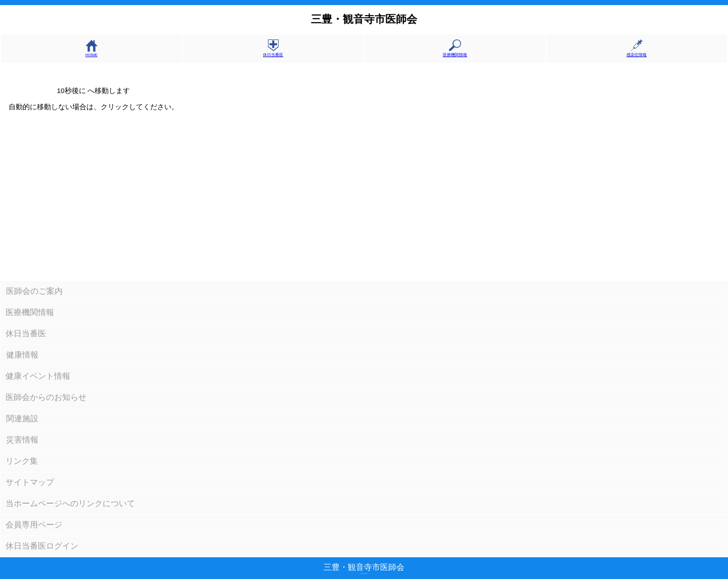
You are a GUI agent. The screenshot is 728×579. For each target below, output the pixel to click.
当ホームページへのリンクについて (70, 503)
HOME (92, 53)
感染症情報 (636, 52)
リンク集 (22, 461)
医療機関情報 (455, 52)
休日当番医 (273, 52)
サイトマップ (30, 482)
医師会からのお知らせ (46, 397)
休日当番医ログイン (42, 546)
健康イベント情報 (38, 376)
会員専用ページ (34, 525)
